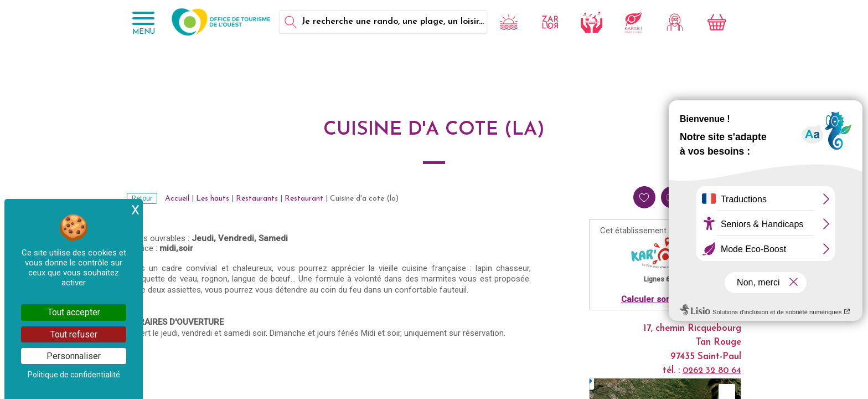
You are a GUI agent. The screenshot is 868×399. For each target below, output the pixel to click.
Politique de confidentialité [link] (74, 375)
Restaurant (304, 199)
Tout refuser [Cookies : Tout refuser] (74, 334)
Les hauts (213, 199)
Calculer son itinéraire (665, 299)
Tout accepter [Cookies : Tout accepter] (74, 312)
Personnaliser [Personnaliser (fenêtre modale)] (74, 356)
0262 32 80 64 (712, 371)
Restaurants (257, 199)
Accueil (177, 199)
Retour (142, 198)
